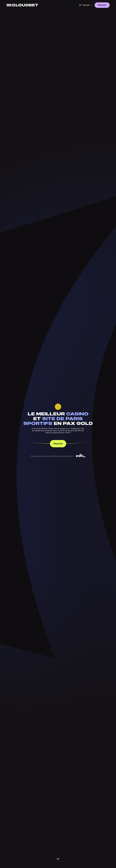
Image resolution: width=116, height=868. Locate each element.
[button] (86, 5)
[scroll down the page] (58, 859)
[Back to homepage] (22, 5)
